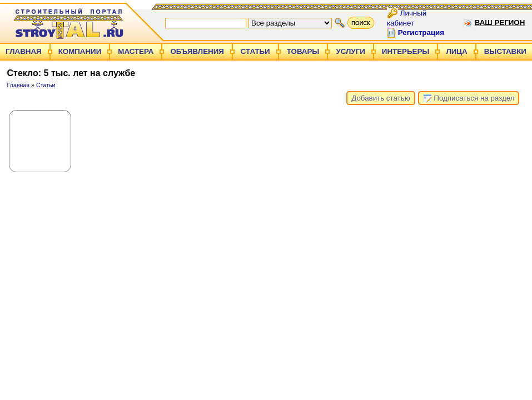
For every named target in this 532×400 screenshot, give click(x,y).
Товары (303, 51)
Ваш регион (500, 22)
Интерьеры (406, 51)
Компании (80, 51)
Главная (24, 51)
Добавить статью (381, 98)
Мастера (136, 51)
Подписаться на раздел (469, 98)
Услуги (350, 51)
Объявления (197, 51)
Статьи (255, 51)
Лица (456, 51)
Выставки (505, 51)
